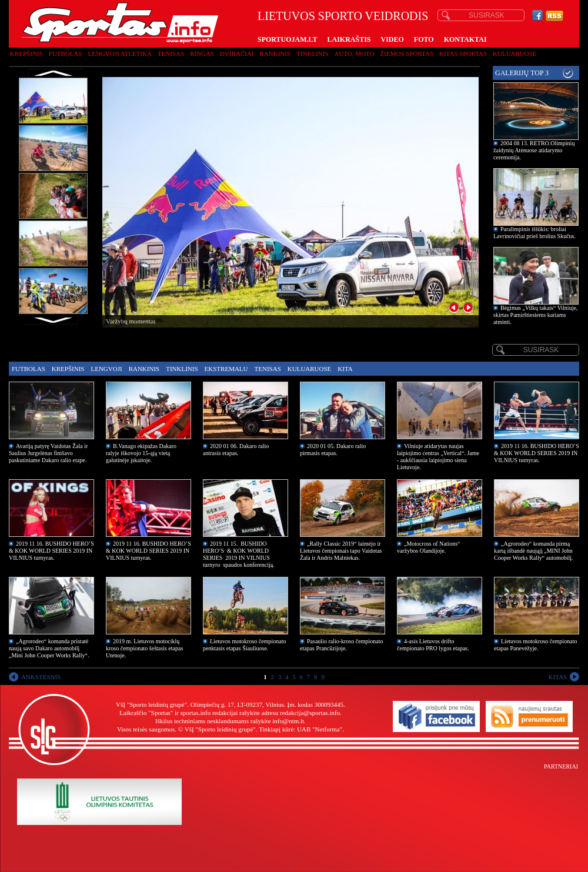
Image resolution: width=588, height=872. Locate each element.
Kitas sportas (463, 54)
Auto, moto (355, 54)
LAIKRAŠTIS (349, 39)
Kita (345, 369)
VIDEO (392, 39)
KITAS (557, 677)
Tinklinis (312, 54)
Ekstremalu (226, 369)
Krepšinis (26, 54)
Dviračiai (237, 54)
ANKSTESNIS (41, 677)
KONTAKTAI (465, 39)
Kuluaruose (515, 54)
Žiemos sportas (407, 54)
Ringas (202, 54)
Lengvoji (106, 369)
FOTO (424, 39)
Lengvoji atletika (119, 54)
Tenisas (171, 54)
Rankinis (275, 54)
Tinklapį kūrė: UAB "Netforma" (300, 729)
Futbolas (66, 54)
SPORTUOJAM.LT (287, 39)
